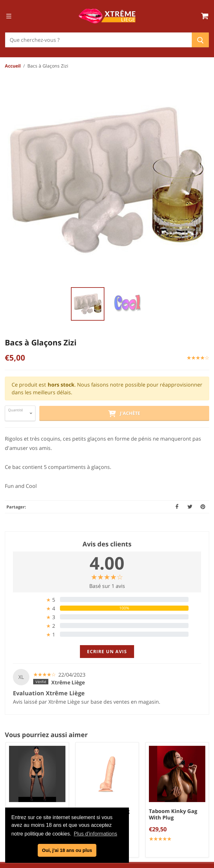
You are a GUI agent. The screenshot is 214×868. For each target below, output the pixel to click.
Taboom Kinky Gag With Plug (173, 582)
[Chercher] (98, 40)
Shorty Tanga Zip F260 (31, 582)
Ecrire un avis (107, 420)
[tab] (107, 368)
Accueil (13, 66)
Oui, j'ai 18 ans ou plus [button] (67, 850)
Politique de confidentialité (110, 792)
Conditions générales (110, 782)
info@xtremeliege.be (116, 720)
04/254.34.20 (112, 709)
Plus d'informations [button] (96, 834)
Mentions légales (109, 803)
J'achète (124, 182)
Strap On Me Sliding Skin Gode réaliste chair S (104, 586)
